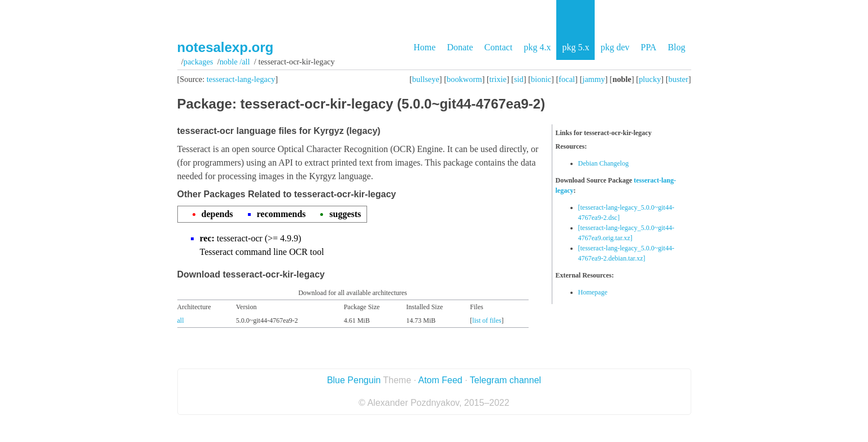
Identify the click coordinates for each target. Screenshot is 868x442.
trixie (498, 79)
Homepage (593, 292)
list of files (487, 320)
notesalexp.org (226, 47)
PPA (648, 47)
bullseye (426, 79)
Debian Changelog (604, 163)
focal (567, 79)
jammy (594, 79)
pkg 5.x (575, 47)
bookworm (464, 79)
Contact (499, 47)
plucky (650, 79)
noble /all (235, 62)
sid (519, 79)
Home (424, 47)
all (181, 320)
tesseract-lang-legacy (241, 79)
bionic (541, 79)
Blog (676, 47)
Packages (199, 62)
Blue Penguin (354, 380)
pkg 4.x (537, 47)
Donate (460, 47)
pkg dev (615, 47)
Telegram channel (505, 380)
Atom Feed (440, 380)
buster (679, 79)
